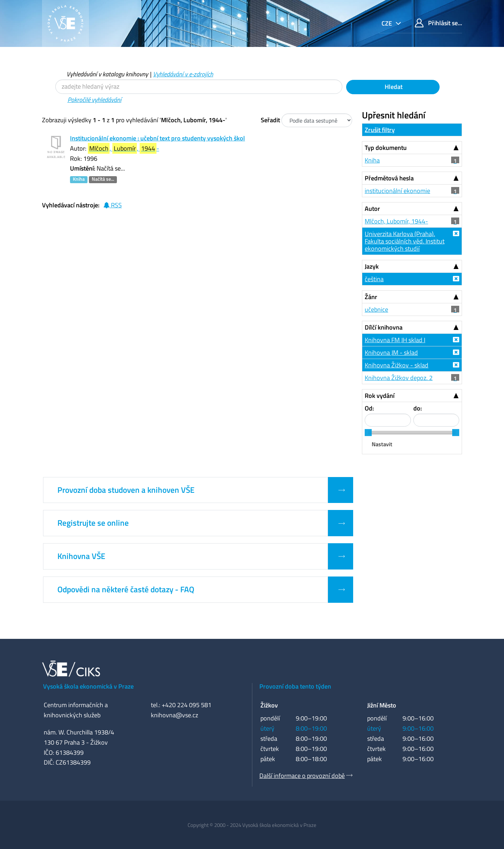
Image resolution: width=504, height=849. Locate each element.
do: (418, 408)
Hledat (393, 87)
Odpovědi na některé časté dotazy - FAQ (126, 589)
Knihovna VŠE (81, 556)
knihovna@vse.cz (174, 715)
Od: (369, 408)
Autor (372, 209)
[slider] (368, 433)
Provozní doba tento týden (295, 686)
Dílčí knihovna (384, 327)
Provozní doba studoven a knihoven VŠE (126, 490)
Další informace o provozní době (302, 776)
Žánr (371, 297)
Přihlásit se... (438, 23)
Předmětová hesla (389, 178)
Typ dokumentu (386, 148)
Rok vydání (380, 396)
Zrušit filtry (380, 130)
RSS (113, 205)
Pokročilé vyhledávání (94, 100)
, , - (124, 148)
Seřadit (270, 120)
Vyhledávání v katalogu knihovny (107, 74)
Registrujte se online (93, 523)
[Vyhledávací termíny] (199, 87)
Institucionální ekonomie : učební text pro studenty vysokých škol (157, 138)
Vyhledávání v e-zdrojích (183, 74)
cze (387, 23)
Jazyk (372, 266)
